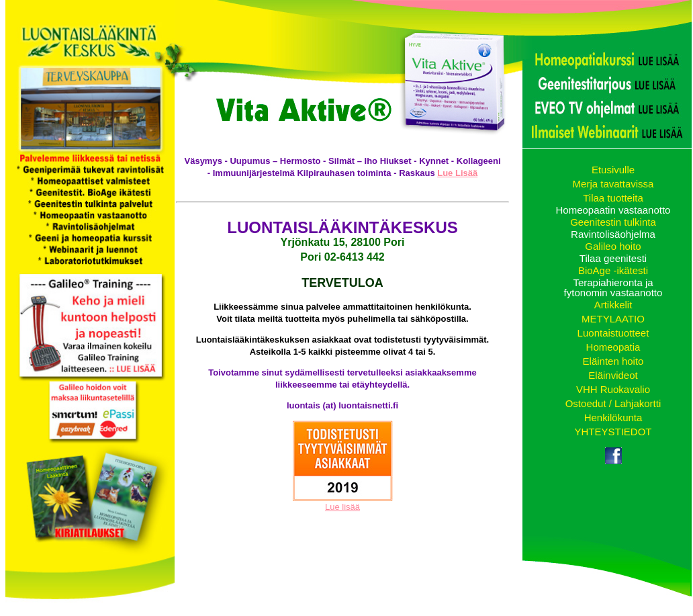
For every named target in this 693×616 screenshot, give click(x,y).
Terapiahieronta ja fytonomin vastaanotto (613, 288)
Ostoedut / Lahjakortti (613, 403)
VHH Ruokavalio (613, 389)
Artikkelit (613, 305)
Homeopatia (613, 347)
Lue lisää (342, 507)
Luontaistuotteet (613, 333)
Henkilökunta (613, 417)
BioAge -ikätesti (613, 270)
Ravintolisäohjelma (613, 234)
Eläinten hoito (613, 361)
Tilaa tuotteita (613, 198)
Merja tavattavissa (613, 184)
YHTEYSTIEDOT (613, 432)
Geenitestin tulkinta (613, 222)
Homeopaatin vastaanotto (613, 210)
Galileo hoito (613, 246)
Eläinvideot (613, 375)
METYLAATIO (613, 319)
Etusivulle (613, 170)
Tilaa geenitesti (613, 258)
